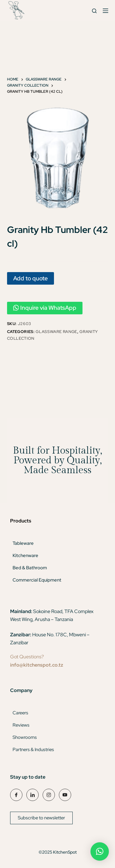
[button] (100, 851)
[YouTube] (65, 795)
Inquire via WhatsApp (45, 308)
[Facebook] (16, 795)
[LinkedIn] (33, 795)
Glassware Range (56, 332)
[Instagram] (49, 795)
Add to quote (31, 278)
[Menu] (105, 11)
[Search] (94, 11)
